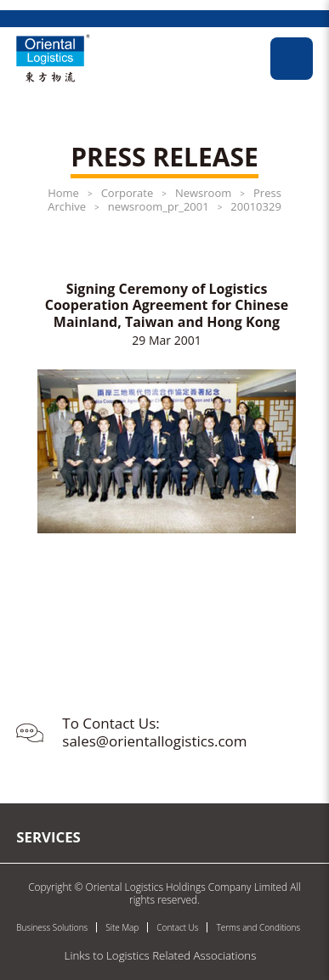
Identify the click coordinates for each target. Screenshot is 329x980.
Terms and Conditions (258, 927)
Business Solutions (52, 927)
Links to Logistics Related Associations (161, 955)
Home (63, 193)
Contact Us (177, 927)
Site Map (122, 927)
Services (48, 837)
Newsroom (203, 193)
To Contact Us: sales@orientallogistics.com (154, 732)
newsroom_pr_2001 (159, 206)
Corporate (128, 193)
